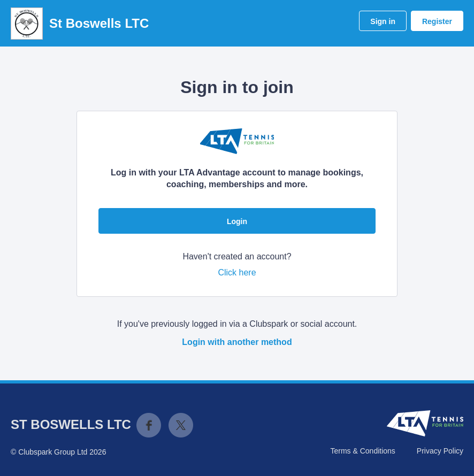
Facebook (149, 425)
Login (237, 221)
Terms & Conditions (362, 451)
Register (437, 21)
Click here (237, 272)
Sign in (383, 21)
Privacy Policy (440, 451)
